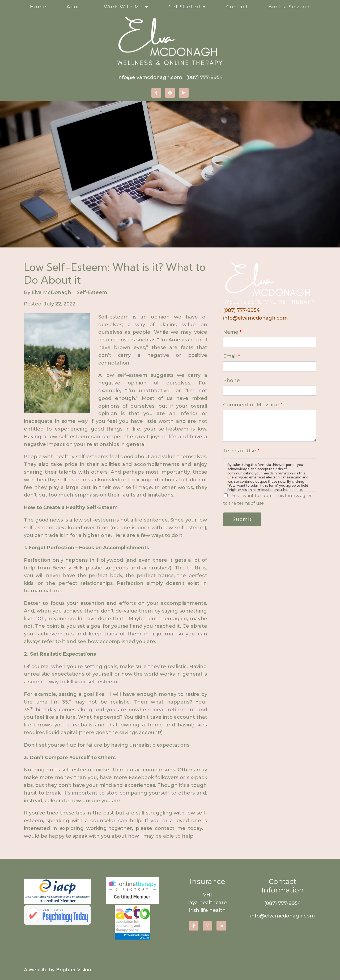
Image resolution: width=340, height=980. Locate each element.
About (75, 7)
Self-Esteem (92, 292)
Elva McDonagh (51, 292)
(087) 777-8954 (205, 77)
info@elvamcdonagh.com (150, 77)
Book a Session (289, 7)
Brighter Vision (74, 970)
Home (38, 7)
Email (231, 356)
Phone (231, 381)
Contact (237, 7)
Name (232, 332)
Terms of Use (241, 451)
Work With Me (123, 7)
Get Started (184, 7)
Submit (243, 519)
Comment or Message (253, 405)
